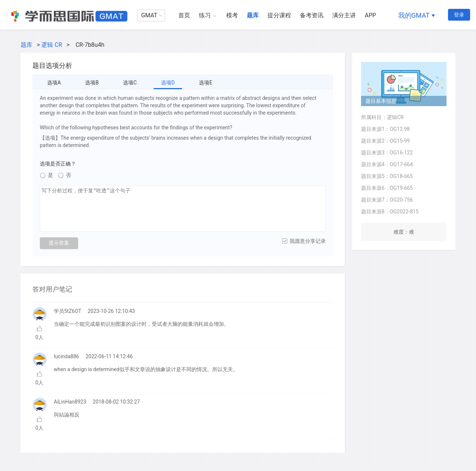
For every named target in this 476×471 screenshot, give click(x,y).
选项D (168, 83)
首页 (184, 15)
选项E (206, 83)
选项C (130, 83)
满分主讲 (344, 15)
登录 (459, 15)
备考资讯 (312, 15)
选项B (92, 83)
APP (370, 15)
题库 (253, 15)
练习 (205, 15)
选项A (54, 83)
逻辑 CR (52, 45)
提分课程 (279, 15)
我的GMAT (414, 15)
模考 (232, 15)
